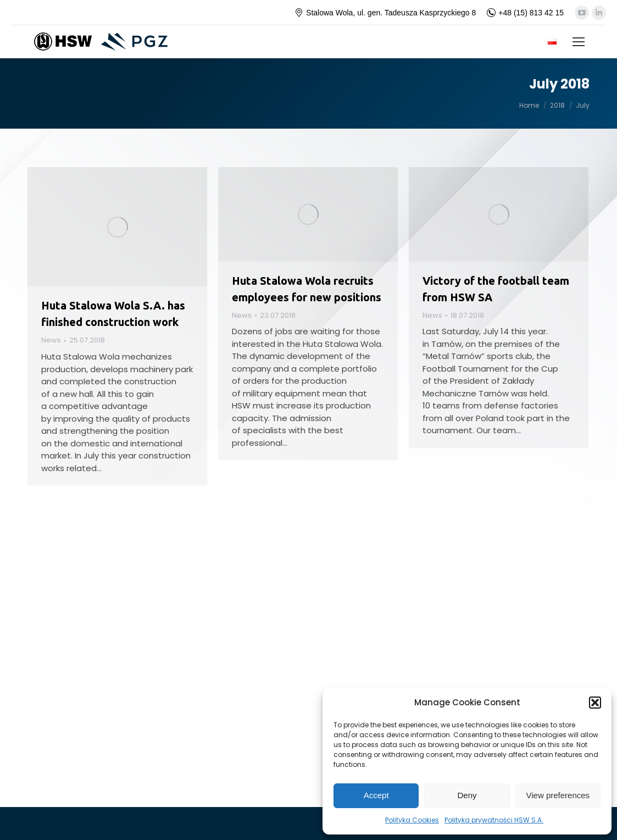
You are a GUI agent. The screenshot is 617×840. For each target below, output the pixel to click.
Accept (376, 795)
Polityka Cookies (412, 820)
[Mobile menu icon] (579, 42)
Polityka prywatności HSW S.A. (494, 820)
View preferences (558, 795)
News (51, 340)
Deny (467, 795)
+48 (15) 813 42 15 (525, 13)
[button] (595, 703)
